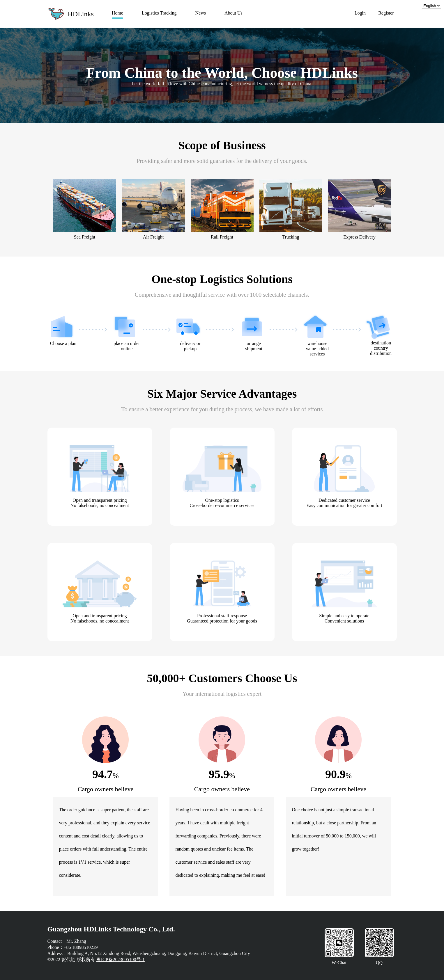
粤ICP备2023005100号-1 (121, 959)
